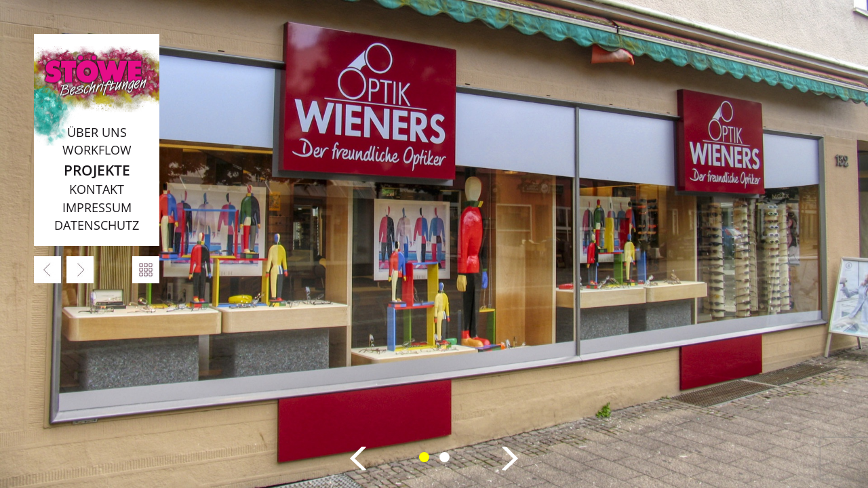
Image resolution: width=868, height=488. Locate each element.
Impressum (97, 207)
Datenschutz (97, 225)
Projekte (97, 170)
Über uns (97, 132)
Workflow (97, 150)
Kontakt (97, 189)
